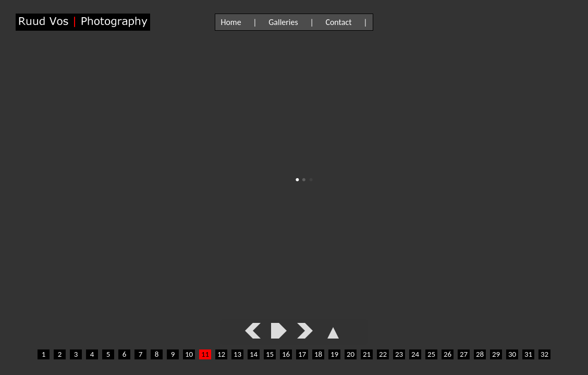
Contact (338, 22)
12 (221, 354)
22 (383, 354)
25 (431, 354)
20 (351, 354)
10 (189, 354)
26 (448, 354)
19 (334, 354)
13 (237, 354)
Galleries (283, 22)
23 (399, 354)
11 (205, 354)
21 (367, 354)
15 (270, 354)
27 (464, 354)
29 (496, 354)
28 (480, 354)
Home (231, 22)
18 (318, 354)
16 (286, 354)
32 (544, 354)
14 (254, 354)
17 (302, 354)
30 (512, 354)
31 (528, 354)
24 (415, 354)
